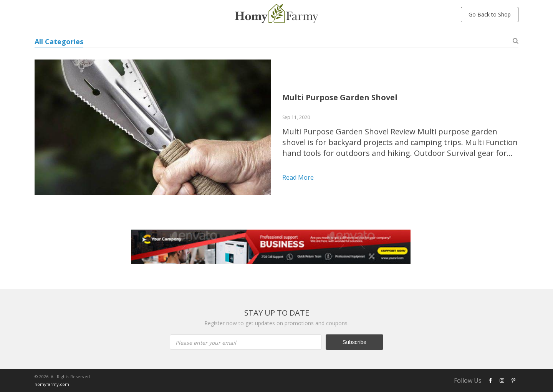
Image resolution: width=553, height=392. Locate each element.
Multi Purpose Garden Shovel (340, 97)
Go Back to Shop (490, 14)
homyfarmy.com (52, 384)
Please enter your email (206, 343)
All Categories (59, 41)
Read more (298, 177)
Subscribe (354, 342)
